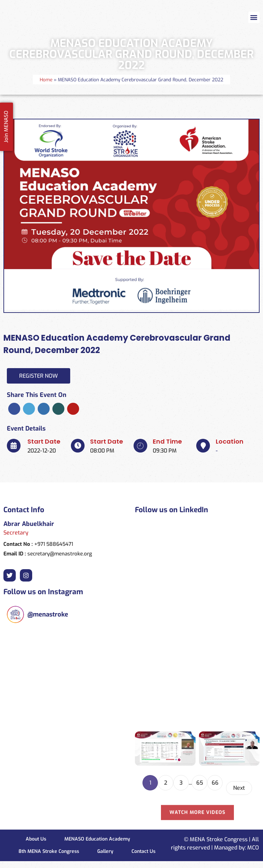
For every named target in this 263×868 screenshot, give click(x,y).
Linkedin (44, 409)
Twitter (29, 409)
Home (46, 80)
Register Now (39, 376)
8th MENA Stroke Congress (49, 851)
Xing (58, 409)
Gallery (105, 851)
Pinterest (73, 409)
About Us (36, 839)
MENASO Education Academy (97, 839)
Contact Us (143, 851)
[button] (254, 17)
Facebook (14, 409)
